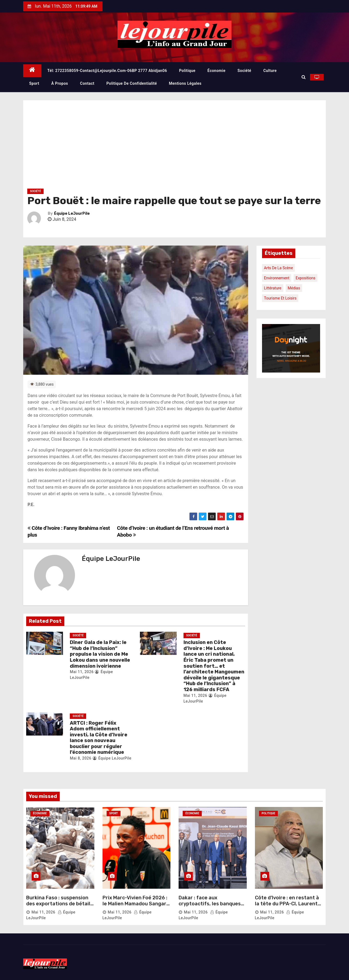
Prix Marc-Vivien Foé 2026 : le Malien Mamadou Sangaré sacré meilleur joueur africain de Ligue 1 (136, 907)
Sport (34, 83)
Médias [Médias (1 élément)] (294, 288)
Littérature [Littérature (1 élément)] (273, 288)
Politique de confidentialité (132, 83)
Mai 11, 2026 (82, 672)
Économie (216, 71)
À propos (60, 83)
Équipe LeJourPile (72, 214)
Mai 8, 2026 (81, 758)
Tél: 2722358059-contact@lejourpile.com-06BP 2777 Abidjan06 (107, 71)
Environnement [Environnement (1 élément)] (277, 278)
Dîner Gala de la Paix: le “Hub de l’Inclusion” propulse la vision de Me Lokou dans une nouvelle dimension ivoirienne (100, 654)
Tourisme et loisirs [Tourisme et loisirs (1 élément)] (280, 298)
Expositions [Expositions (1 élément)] (305, 278)
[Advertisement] (174, 147)
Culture (270, 71)
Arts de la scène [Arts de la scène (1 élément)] (278, 268)
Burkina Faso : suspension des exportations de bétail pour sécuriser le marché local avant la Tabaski (58, 907)
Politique (187, 71)
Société (244, 71)
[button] (304, 77)
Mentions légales (185, 83)
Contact (87, 83)
